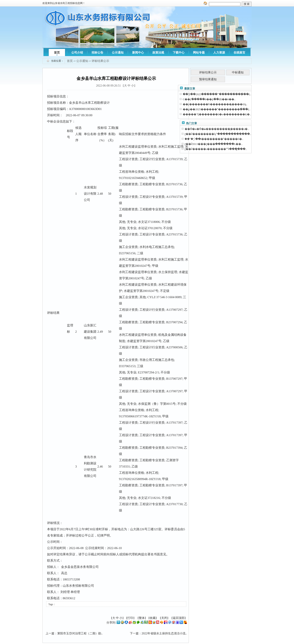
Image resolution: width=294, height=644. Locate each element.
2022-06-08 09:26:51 (108, 86)
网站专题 (199, 53)
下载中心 (179, 53)
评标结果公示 (100, 61)
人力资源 (219, 53)
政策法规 (158, 53)
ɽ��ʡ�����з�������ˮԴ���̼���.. (216, 149)
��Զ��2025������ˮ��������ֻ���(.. (217, 94)
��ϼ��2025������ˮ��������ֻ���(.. (217, 109)
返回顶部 (179, 618)
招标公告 (97, 53)
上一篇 (50, 633)
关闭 (164, 618)
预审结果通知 (208, 79)
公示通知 (118, 53)
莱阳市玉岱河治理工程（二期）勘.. (80, 633)
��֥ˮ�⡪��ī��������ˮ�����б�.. (214, 139)
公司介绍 (77, 53)
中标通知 (238, 72)
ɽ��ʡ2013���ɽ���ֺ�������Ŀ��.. (214, 144)
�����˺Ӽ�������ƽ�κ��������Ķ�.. (217, 114)
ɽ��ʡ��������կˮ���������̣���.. (218, 134)
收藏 (153, 618)
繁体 (142, 618)
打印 (130, 618)
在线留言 (239, 53)
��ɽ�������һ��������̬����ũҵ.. (215, 104)
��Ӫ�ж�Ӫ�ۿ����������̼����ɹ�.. (217, 129)
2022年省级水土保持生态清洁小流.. (164, 633)
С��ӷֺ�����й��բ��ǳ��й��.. (209, 99)
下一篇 (134, 633)
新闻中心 (138, 53)
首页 (57, 53)
